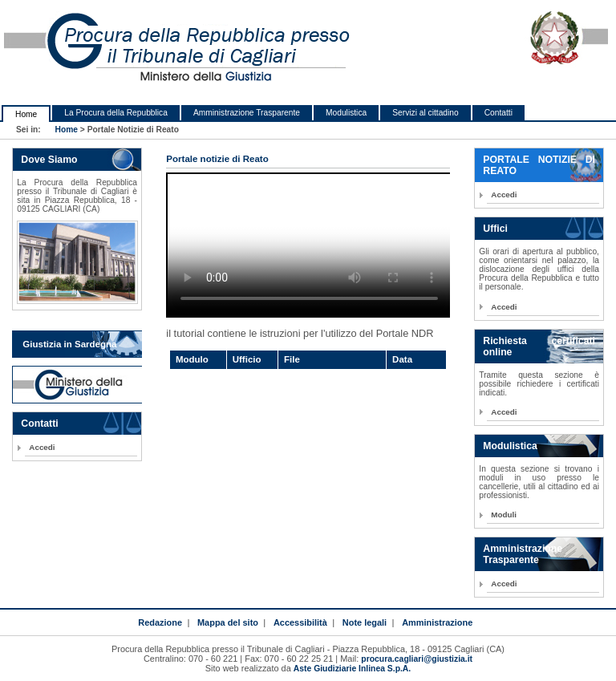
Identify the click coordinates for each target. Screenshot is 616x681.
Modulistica (346, 113)
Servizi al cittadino (425, 113)
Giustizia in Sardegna (69, 344)
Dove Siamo (49, 160)
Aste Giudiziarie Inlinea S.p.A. (352, 669)
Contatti (498, 113)
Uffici (495, 229)
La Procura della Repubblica (116, 113)
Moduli (504, 515)
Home (26, 114)
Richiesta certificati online (539, 347)
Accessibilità (300, 622)
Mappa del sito (228, 622)
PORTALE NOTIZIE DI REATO (539, 165)
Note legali (365, 622)
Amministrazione (437, 622)
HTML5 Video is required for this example (309, 245)
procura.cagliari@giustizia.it (417, 659)
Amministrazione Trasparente (247, 113)
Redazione (160, 622)
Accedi (42, 447)
